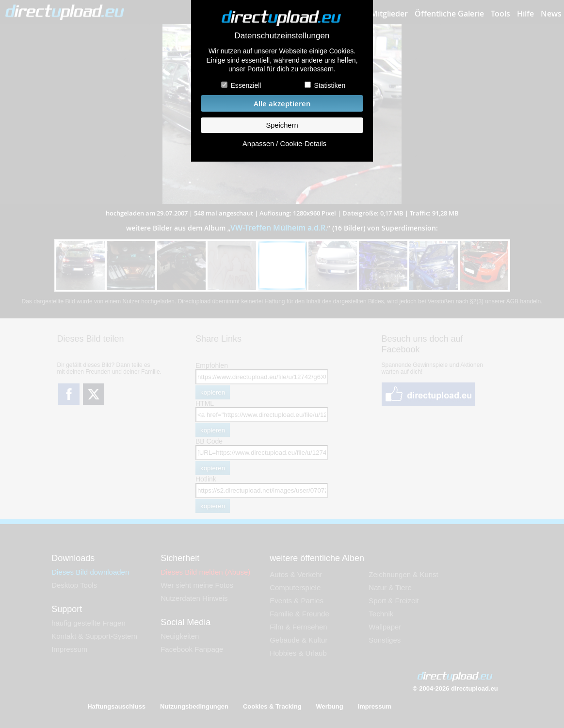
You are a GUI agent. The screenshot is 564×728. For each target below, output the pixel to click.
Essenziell (246, 85)
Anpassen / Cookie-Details (284, 144)
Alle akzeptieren (282, 104)
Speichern (282, 125)
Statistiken (330, 85)
